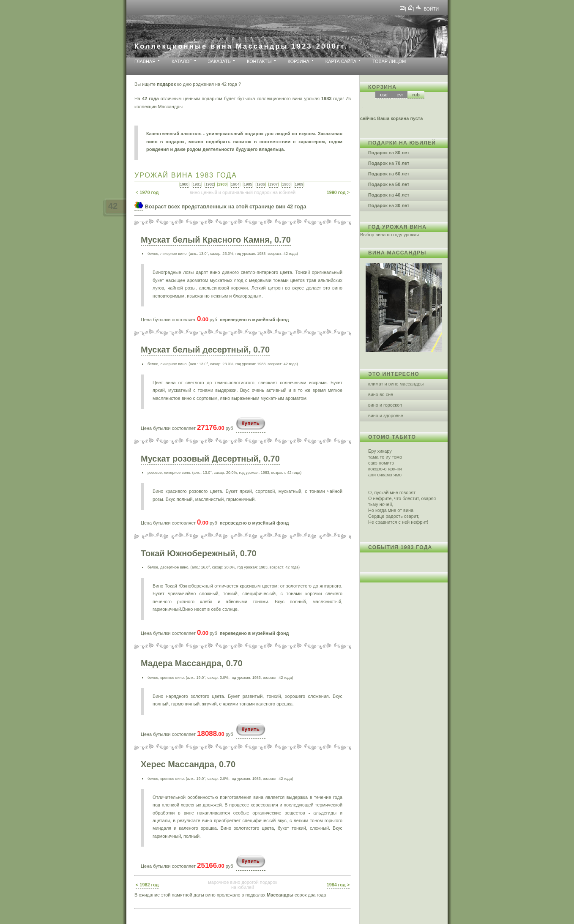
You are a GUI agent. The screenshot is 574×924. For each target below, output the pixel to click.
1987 (273, 184)
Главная (145, 61)
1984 (235, 184)
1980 (184, 184)
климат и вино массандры (396, 384)
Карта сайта (341, 61)
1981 (197, 184)
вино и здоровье (386, 416)
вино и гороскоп (385, 405)
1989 (299, 184)
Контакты (259, 61)
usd (384, 95)
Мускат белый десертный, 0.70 (205, 350)
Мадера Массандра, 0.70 (192, 663)
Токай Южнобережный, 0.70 (199, 553)
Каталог (182, 61)
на (389, 153)
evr (400, 95)
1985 (248, 184)
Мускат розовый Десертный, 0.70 (210, 459)
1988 (286, 184)
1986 (261, 184)
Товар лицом (389, 61)
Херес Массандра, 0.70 (188, 764)
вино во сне (381, 394)
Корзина (299, 61)
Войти (431, 9)
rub (416, 95)
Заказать (219, 61)
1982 (210, 184)
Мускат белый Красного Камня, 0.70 (216, 240)
